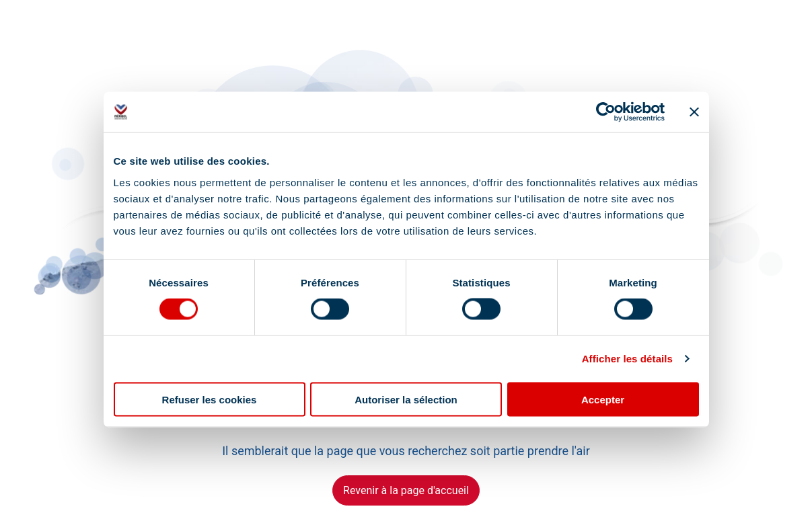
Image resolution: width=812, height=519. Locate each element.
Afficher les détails (627, 359)
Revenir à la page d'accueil (406, 490)
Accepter (603, 399)
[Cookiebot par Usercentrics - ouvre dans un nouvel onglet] (606, 112)
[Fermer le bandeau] (694, 112)
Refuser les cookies (210, 399)
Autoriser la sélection (406, 399)
